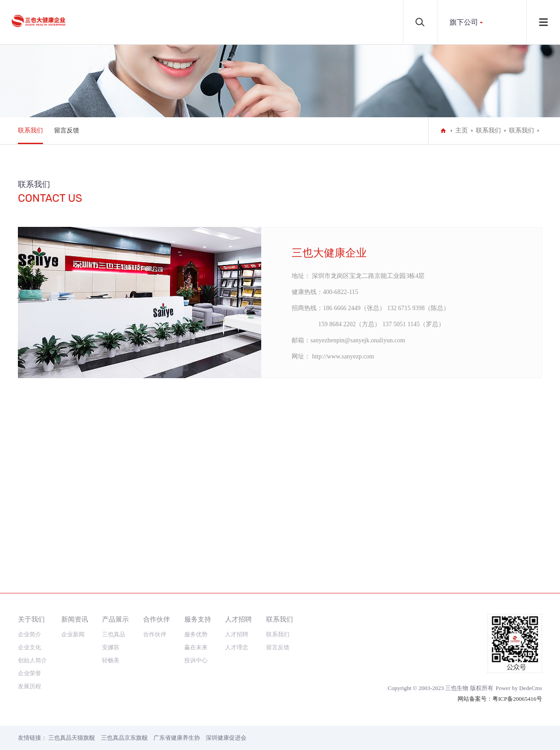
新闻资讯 (75, 619)
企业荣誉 (30, 673)
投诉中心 (196, 660)
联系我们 (30, 130)
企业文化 (30, 647)
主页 (462, 130)
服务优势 (196, 634)
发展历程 (30, 686)
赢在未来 (196, 647)
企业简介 (30, 634)
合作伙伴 (157, 619)
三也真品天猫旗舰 (72, 738)
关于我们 (31, 619)
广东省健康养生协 (177, 738)
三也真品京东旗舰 (124, 738)
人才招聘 (238, 619)
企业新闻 (73, 634)
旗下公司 (464, 22)
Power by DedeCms (519, 688)
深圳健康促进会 (226, 738)
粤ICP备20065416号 (517, 699)
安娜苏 (111, 647)
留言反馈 (67, 130)
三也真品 (114, 634)
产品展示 (115, 619)
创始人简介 (32, 660)
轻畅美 (111, 660)
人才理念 (237, 647)
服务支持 (198, 619)
